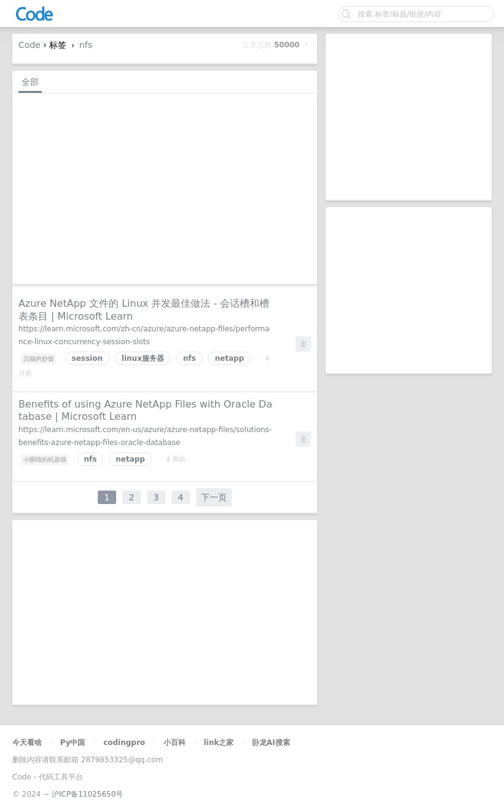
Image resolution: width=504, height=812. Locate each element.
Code (30, 45)
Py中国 (73, 743)
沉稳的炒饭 (39, 359)
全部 (30, 82)
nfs (86, 45)
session (87, 358)
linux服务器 (143, 358)
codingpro (124, 743)
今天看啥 (27, 743)
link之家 (219, 743)
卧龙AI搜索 (271, 743)
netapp (229, 358)
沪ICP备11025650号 (87, 794)
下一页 (214, 497)
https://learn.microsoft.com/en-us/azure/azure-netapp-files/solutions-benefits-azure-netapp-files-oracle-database (145, 436)
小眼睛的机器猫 (45, 459)
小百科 (175, 743)
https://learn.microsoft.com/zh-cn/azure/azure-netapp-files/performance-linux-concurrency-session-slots (144, 335)
